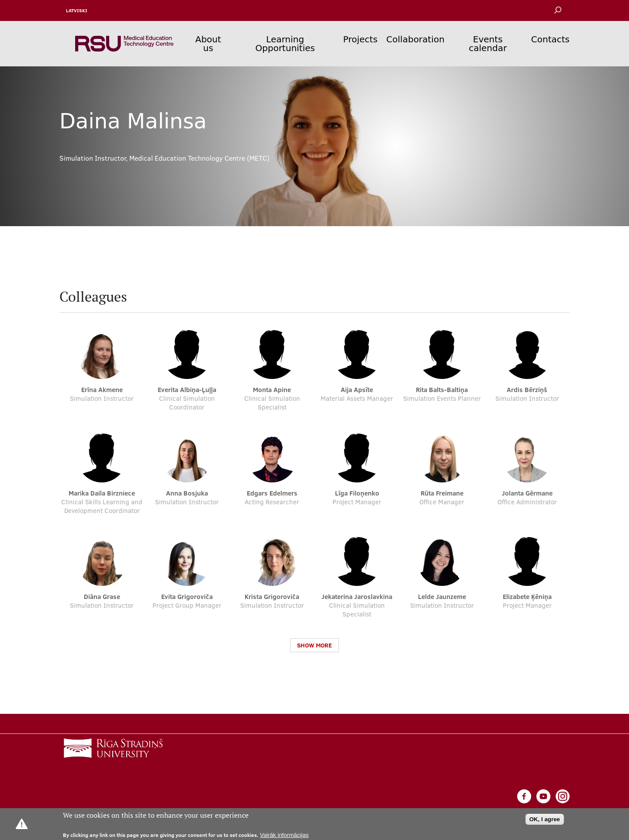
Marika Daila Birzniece (102, 493)
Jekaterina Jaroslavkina (357, 597)
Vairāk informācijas (284, 835)
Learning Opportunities (285, 44)
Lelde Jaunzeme (442, 597)
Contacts (550, 39)
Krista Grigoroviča (272, 597)
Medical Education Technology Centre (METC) (199, 158)
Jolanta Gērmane (527, 493)
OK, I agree (545, 819)
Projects (361, 39)
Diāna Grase (102, 597)
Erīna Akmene (102, 390)
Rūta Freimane (442, 493)
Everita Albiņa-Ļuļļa (187, 390)
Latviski (77, 10)
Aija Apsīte (357, 390)
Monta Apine (272, 390)
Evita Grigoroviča (187, 597)
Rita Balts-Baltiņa (442, 390)
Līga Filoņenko (357, 493)
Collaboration (415, 39)
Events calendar (488, 44)
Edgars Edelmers (272, 493)
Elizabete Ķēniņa (527, 597)
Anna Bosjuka (187, 493)
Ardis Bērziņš (527, 390)
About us (208, 44)
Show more (314, 645)
